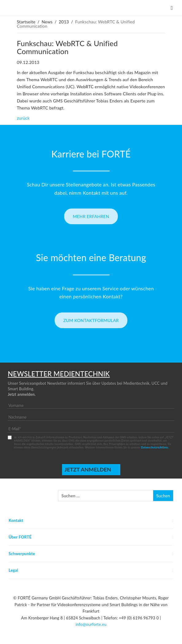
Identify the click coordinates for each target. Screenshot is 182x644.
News (47, 22)
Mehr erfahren (91, 216)
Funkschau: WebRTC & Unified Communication (67, 47)
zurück (23, 118)
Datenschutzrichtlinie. (155, 447)
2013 (64, 22)
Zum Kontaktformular (91, 320)
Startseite (26, 22)
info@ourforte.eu (91, 624)
